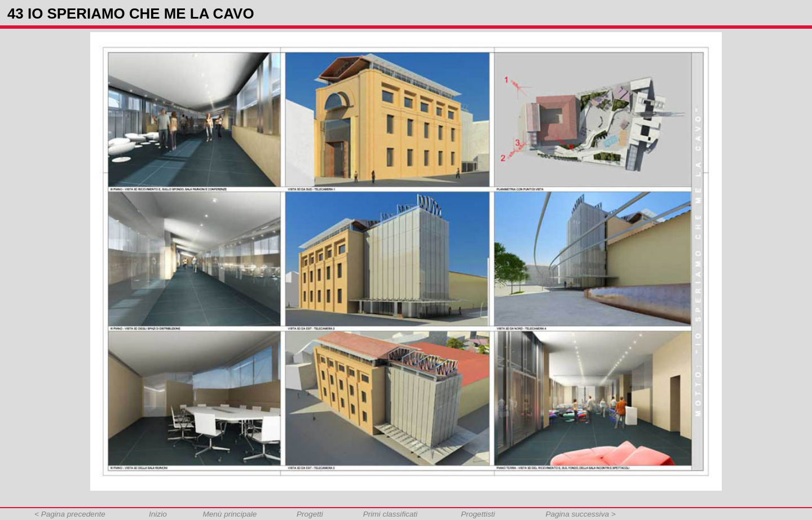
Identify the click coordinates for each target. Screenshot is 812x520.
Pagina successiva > (580, 514)
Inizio (158, 514)
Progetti (310, 514)
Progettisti (478, 514)
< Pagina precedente (70, 514)
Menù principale (230, 514)
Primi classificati (390, 514)
